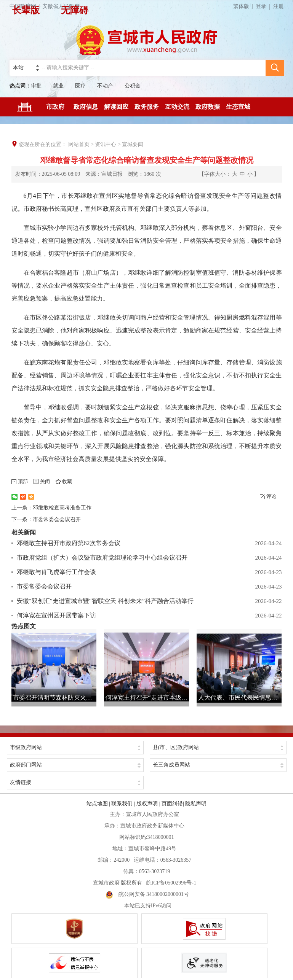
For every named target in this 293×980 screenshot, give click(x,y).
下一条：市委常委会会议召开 (46, 519)
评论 (271, 496)
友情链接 (21, 782)
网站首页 (79, 144)
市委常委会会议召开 (44, 586)
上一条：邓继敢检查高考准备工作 (51, 508)
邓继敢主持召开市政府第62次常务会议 (69, 543)
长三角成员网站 (171, 765)
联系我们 (122, 804)
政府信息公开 (86, 110)
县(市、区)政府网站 (176, 747)
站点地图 (97, 804)
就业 (58, 86)
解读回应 (116, 107)
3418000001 (160, 837)
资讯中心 (106, 144)
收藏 (67, 481)
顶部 (23, 481)
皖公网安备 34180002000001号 (147, 894)
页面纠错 (172, 804)
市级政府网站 (26, 747)
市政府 (55, 107)
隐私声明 (196, 804)
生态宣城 (238, 107)
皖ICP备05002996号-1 (171, 883)
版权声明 (147, 804)
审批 (36, 86)
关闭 (45, 481)
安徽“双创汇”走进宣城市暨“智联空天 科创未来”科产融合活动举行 (105, 601)
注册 (279, 6)
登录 (261, 6)
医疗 (80, 86)
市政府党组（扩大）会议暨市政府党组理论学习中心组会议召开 (102, 558)
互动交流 (177, 107)
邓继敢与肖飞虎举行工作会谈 (56, 572)
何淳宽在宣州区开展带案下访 (56, 615)
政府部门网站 (26, 765)
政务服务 (147, 107)
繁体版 (244, 6)
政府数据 (208, 107)
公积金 (133, 86)
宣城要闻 (133, 144)
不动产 (105, 86)
